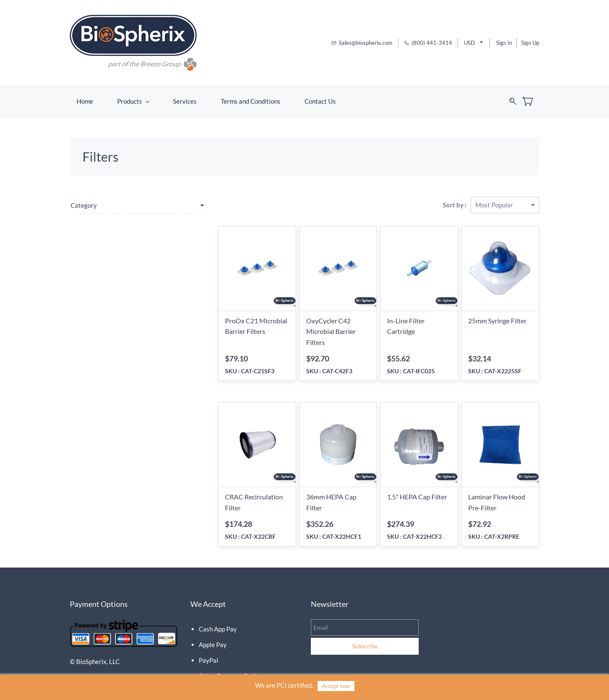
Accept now (336, 686)
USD (469, 41)
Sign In (504, 41)
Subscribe (365, 632)
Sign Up (530, 41)
